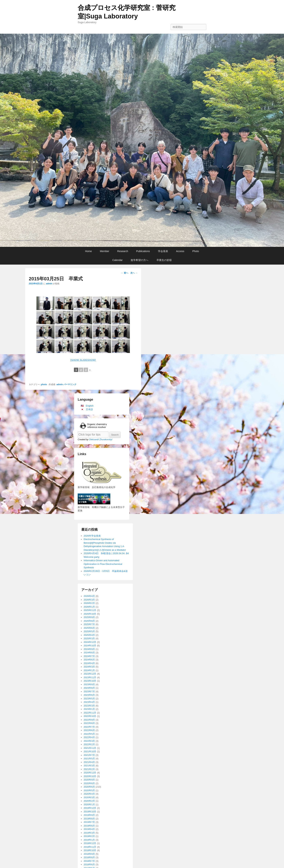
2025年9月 (89, 617)
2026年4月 (89, 596)
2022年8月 (89, 723)
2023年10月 (90, 681)
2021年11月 (90, 748)
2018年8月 (89, 857)
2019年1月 (89, 840)
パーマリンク (70, 384)
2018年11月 (90, 847)
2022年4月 (89, 737)
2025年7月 (89, 624)
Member (105, 251)
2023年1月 (89, 709)
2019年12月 (90, 808)
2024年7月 (89, 656)
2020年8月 (89, 783)
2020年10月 (90, 776)
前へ (125, 273)
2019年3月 (89, 833)
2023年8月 (89, 688)
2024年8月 (89, 653)
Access (180, 251)
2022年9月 (89, 720)
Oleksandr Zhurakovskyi (101, 440)
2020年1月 (89, 805)
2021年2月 (89, 769)
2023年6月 (89, 695)
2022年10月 (90, 716)
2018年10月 (90, 850)
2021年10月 (90, 751)
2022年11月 (90, 713)
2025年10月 (90, 614)
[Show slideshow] (83, 360)
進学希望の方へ (139, 260)
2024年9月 (89, 649)
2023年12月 (90, 674)
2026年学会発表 (92, 536)
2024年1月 (89, 670)
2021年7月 (89, 755)
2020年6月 (89, 787)
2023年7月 (89, 692)
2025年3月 (89, 638)
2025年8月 (89, 621)
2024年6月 (89, 660)
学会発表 (163, 251)
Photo (196, 251)
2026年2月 (89, 603)
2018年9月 (89, 854)
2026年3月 (89, 600)
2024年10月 (90, 646)
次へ (134, 273)
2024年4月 (89, 663)
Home (88, 251)
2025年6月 (89, 628)
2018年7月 (89, 861)
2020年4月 (89, 794)
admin (49, 284)
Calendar (117, 260)
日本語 (89, 409)
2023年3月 (89, 706)
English (90, 406)
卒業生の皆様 (164, 260)
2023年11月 (90, 677)
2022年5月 (89, 734)
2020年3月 (89, 797)
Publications (143, 251)
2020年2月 (89, 801)
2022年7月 (89, 727)
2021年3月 (89, 766)
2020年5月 (89, 790)
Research (123, 251)
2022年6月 (89, 730)
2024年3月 (89, 667)
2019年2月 (89, 836)
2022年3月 (89, 741)
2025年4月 (89, 635)
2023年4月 (89, 702)
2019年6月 (89, 826)
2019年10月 (90, 812)
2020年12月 (90, 773)
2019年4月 (89, 829)
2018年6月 (89, 864)
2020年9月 (89, 780)
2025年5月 (89, 631)
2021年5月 (89, 759)
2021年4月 (89, 762)
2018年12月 (90, 843)
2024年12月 (90, 642)
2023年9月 (89, 684)
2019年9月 (89, 815)
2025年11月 (90, 610)
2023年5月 (89, 699)
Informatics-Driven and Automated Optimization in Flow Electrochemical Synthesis (103, 564)
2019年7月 (89, 822)
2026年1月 (89, 607)
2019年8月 (89, 819)
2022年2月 (89, 744)
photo (44, 384)
